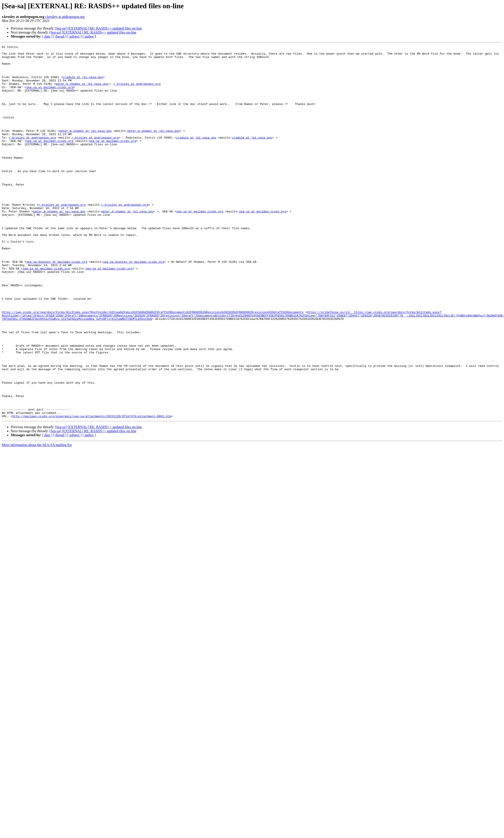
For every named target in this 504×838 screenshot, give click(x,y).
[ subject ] (74, 36)
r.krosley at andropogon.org (65, 17)
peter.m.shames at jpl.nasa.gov (82, 92)
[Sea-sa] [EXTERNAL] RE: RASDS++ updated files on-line (98, 28)
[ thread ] (60, 36)
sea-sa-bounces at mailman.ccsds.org (57, 305)
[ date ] (47, 36)
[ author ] (89, 36)
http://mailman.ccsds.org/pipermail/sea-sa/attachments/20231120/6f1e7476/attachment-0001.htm (92, 491)
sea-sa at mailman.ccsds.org (50, 96)
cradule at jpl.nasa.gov (83, 84)
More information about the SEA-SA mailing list (37, 519)
